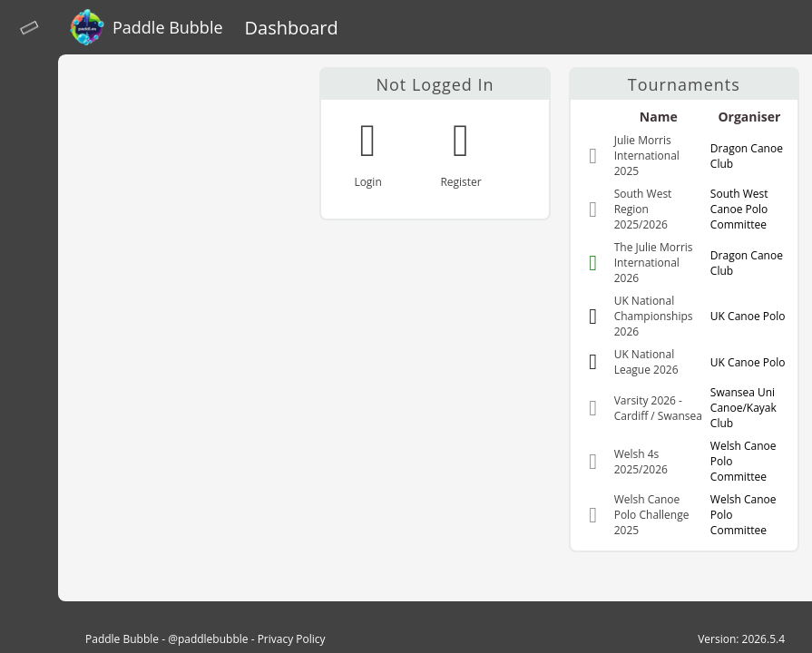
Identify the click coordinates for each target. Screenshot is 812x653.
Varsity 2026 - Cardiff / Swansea (658, 408)
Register (460, 182)
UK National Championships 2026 (654, 316)
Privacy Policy (292, 639)
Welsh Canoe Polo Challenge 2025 (652, 515)
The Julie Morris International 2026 (654, 263)
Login (367, 182)
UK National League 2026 (646, 362)
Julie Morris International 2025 (647, 156)
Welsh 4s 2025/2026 (641, 462)
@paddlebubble (208, 639)
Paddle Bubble (122, 639)
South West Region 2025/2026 (643, 209)
